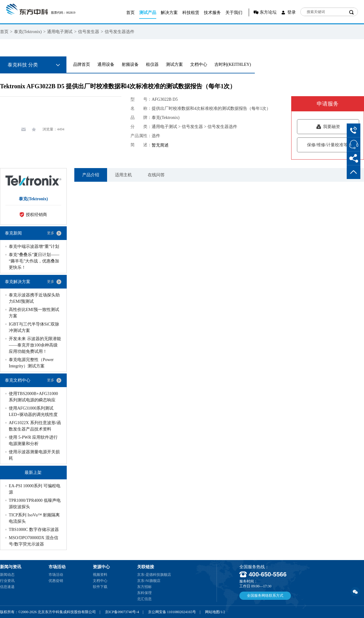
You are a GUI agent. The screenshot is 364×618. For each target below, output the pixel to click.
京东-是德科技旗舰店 (154, 575)
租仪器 (152, 64)
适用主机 (123, 175)
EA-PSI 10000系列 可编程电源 (35, 489)
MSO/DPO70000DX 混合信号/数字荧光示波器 (34, 541)
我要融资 (328, 127)
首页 (130, 13)
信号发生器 (89, 32)
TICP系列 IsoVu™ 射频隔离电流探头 (34, 518)
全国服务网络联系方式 (265, 596)
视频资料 (100, 575)
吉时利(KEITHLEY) (233, 64)
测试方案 (174, 64)
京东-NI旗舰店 (149, 581)
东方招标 (144, 587)
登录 (292, 12)
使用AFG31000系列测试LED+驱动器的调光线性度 (33, 411)
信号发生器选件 (120, 32)
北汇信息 (144, 599)
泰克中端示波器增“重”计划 (34, 247)
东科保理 (144, 593)
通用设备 (106, 64)
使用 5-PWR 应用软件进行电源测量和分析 (33, 441)
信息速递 (7, 587)
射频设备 (130, 64)
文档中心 (199, 64)
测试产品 (148, 13)
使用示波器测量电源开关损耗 (34, 455)
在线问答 (156, 175)
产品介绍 (91, 175)
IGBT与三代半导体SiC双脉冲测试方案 (34, 327)
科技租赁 (191, 13)
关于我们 (234, 13)
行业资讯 (7, 581)
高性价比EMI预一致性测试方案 (34, 313)
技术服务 (212, 13)
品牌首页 (82, 64)
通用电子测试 (60, 32)
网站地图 (212, 612)
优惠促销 (56, 581)
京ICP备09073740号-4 (122, 612)
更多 (51, 233)
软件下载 (100, 587)
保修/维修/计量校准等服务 (328, 145)
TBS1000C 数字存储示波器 (34, 530)
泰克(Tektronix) (28, 32)
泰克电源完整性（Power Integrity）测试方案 (31, 363)
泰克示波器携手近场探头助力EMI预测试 (34, 298)
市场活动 (56, 575)
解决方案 (169, 13)
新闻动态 (7, 575)
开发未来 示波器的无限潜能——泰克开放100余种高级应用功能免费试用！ (35, 345)
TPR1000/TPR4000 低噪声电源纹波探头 (35, 504)
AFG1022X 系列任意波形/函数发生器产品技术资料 (35, 426)
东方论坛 (268, 12)
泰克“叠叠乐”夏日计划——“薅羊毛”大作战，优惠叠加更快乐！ (34, 261)
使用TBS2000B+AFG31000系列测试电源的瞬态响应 (33, 397)
